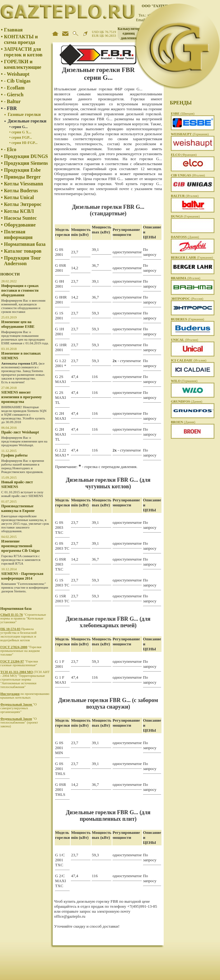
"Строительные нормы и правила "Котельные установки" (23, 618)
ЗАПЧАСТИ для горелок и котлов (23, 52)
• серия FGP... (21, 137)
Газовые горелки (24, 115)
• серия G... (19, 127)
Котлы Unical (19, 197)
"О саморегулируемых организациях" (19, 708)
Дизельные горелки (27, 121)
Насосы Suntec (20, 218)
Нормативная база (25, 244)
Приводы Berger (22, 177)
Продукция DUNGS (26, 156)
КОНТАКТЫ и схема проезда (21, 39)
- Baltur (12, 101)
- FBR (10, 108)
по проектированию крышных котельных (25, 696)
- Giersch (14, 95)
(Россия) (187, 299)
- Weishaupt (17, 74)
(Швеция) (183, 113)
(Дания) (185, 237)
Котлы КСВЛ (19, 211)
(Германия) (190, 134)
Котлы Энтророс (23, 204)
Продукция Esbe (22, 170)
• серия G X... (20, 132)
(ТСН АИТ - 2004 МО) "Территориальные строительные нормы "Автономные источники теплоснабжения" (25, 679)
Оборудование (20, 225)
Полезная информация (18, 234)
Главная (13, 30)
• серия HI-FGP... (23, 143)
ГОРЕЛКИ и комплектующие (23, 64)
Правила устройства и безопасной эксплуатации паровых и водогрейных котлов (18, 634)
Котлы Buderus (21, 191)
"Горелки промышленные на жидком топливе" (21, 651)
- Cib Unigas (17, 81)
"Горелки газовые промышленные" (19, 663)
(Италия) (188, 175)
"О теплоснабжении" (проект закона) (19, 722)
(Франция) (184, 155)
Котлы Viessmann (24, 184)
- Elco (10, 149)
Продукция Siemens (26, 163)
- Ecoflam (14, 88)
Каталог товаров (23, 251)
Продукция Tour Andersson (22, 261)
